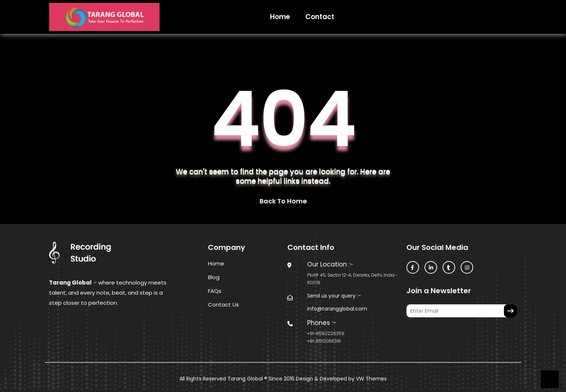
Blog (214, 277)
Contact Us (223, 305)
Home (280, 17)
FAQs (215, 291)
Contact (320, 17)
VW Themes (371, 379)
